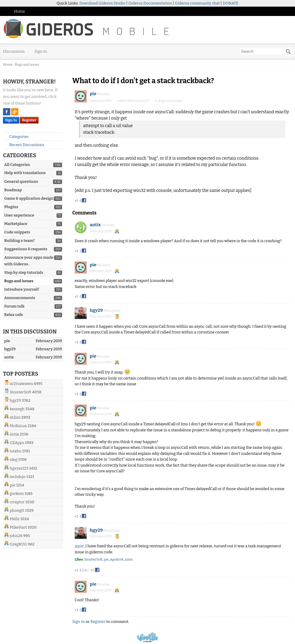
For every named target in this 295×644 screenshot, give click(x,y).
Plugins (11, 207)
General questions (21, 181)
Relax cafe (14, 315)
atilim (15, 417)
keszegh (17, 409)
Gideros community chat (197, 3)
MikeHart (18, 527)
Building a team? (20, 241)
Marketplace (16, 224)
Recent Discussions (24, 145)
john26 (16, 536)
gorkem (17, 494)
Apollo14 (117, 560)
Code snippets (17, 232)
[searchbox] (266, 51)
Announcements (20, 298)
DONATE (231, 3)
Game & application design (29, 198)
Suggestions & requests (26, 249)
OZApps (17, 443)
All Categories (17, 165)
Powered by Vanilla (147, 637)
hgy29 (15, 400)
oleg (14, 460)
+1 (76, 201)
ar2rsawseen (21, 384)
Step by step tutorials (24, 272)
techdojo (17, 477)
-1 (80, 201)
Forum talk (14, 306)
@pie (79, 546)
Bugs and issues (19, 281)
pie (12, 485)
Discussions (14, 51)
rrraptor (17, 502)
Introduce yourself (22, 289)
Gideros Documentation (150, 3)
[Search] (288, 52)
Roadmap (13, 190)
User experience (19, 215)
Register (29, 120)
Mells (14, 519)
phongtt (17, 510)
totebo (16, 451)
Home (19, 11)
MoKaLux (18, 426)
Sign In (41, 51)
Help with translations (25, 173)
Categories (16, 137)
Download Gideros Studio (102, 3)
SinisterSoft (20, 392)
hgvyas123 (19, 468)
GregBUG (18, 544)
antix (14, 434)
